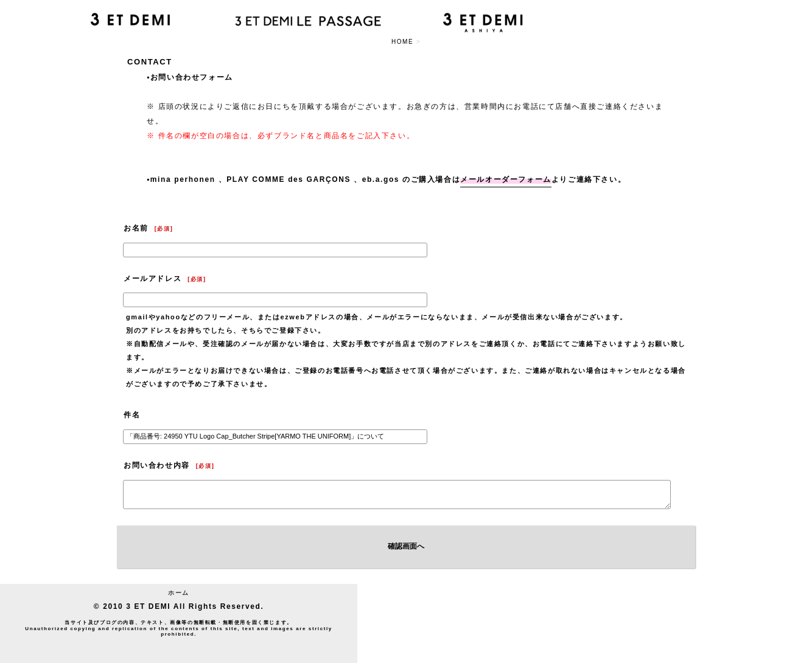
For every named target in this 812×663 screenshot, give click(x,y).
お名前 (136, 228)
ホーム (179, 593)
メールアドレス (152, 279)
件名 (132, 415)
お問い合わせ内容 (157, 465)
